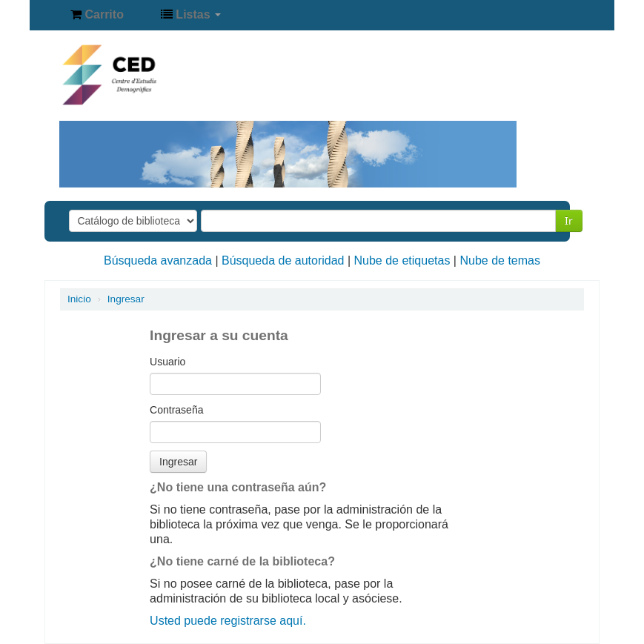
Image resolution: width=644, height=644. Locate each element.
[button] (97, 15)
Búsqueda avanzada (158, 260)
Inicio (79, 299)
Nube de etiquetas (402, 260)
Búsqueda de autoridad (283, 260)
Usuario (167, 362)
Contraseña (176, 410)
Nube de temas (500, 260)
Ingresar (126, 299)
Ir (569, 220)
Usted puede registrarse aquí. (228, 621)
